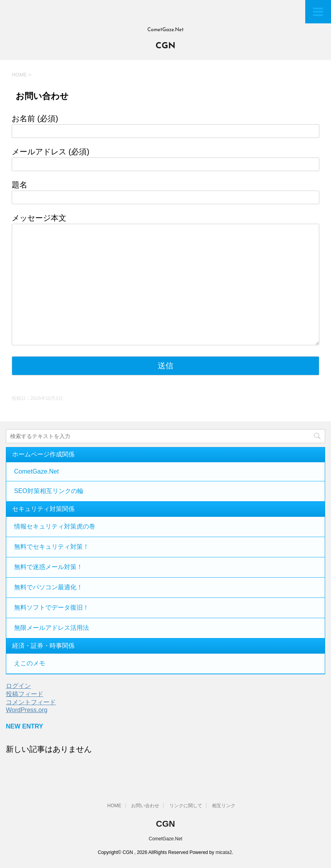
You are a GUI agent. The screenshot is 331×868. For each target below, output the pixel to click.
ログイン (18, 686)
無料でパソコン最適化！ (48, 587)
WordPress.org (27, 710)
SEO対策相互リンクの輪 (49, 491)
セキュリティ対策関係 (43, 509)
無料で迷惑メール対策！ (48, 567)
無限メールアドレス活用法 (52, 628)
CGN (166, 46)
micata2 (224, 852)
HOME (114, 806)
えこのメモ (30, 663)
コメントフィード (31, 702)
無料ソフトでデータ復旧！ (52, 607)
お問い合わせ (145, 806)
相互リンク (224, 806)
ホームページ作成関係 (43, 454)
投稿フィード (25, 694)
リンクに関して (186, 806)
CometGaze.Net (36, 471)
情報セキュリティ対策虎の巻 (55, 526)
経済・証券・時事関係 (43, 646)
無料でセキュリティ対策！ (52, 547)
